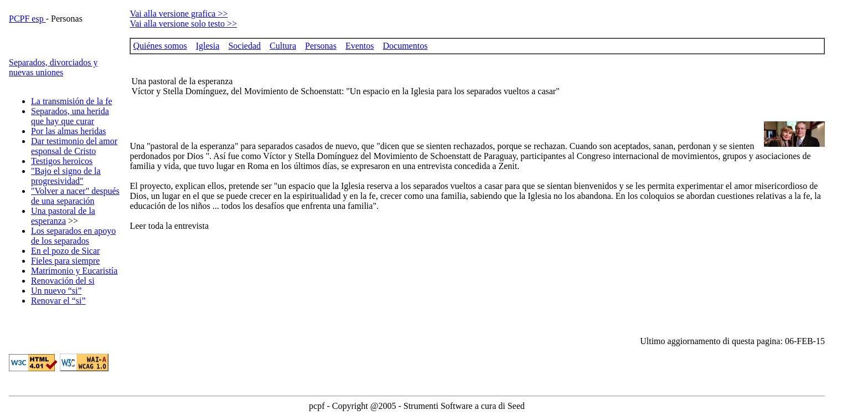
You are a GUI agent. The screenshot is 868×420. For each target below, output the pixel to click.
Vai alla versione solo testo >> (183, 24)
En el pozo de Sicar (65, 251)
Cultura (283, 46)
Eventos (360, 46)
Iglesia (208, 46)
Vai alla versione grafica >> (179, 14)
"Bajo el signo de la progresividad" (66, 176)
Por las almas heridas (69, 131)
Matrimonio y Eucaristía (74, 271)
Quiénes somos (160, 46)
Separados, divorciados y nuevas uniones (53, 67)
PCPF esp (27, 19)
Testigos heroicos (62, 161)
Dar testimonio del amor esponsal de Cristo (74, 146)
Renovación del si (63, 281)
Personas (321, 46)
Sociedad (244, 46)
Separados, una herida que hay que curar (70, 116)
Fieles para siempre (65, 261)
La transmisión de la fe (72, 101)
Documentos (405, 46)
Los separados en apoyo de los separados (73, 236)
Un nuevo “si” (56, 291)
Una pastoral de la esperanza (63, 216)
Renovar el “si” (58, 301)
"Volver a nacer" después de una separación (75, 196)
